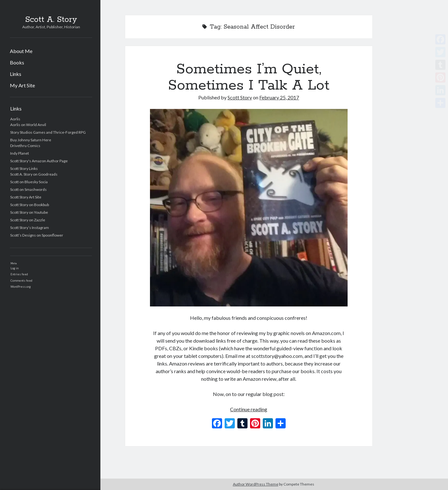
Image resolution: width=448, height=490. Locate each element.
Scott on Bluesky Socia (29, 182)
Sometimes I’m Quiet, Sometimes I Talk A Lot (249, 77)
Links (16, 74)
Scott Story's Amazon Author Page (39, 161)
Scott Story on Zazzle (28, 220)
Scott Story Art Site (26, 197)
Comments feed (21, 281)
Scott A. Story (51, 20)
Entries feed (19, 274)
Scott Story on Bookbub (30, 205)
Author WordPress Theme (256, 484)
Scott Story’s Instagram (30, 228)
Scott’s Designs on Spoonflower (37, 235)
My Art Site (22, 85)
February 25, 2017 (279, 97)
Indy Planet (20, 153)
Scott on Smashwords (28, 189)
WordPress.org (21, 287)
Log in (14, 268)
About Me (21, 51)
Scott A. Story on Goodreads (34, 174)
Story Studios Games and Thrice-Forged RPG (48, 132)
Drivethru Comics (25, 146)
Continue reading (249, 409)
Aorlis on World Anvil (28, 125)
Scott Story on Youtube (29, 212)
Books (17, 62)
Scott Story (240, 97)
